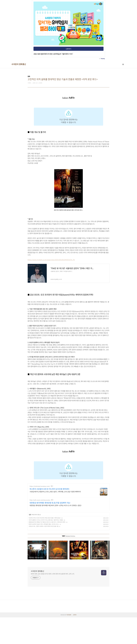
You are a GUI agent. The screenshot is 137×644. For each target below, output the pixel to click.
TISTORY (69, 641)
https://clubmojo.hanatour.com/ (40, 513)
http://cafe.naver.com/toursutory (40, 527)
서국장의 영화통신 (19, 64)
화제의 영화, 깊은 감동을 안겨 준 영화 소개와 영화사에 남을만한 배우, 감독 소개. (53, 600)
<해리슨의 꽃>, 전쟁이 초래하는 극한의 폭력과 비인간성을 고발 (44, 553)
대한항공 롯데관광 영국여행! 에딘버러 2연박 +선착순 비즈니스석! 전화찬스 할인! (56, 532)
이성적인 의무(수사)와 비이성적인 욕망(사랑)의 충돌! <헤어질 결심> (45, 545)
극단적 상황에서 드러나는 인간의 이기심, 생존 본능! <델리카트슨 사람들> (46, 547)
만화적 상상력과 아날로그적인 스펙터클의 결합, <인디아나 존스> (44, 551)
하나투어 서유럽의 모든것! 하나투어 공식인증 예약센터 (49, 516)
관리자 (75, 641)
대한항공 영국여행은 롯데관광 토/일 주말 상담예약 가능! (50, 529)
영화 (30, 541)
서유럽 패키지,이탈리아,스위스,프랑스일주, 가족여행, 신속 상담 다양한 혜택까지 (55, 518)
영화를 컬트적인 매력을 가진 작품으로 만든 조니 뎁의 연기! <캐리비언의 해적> (47, 549)
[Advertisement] (68, 471)
